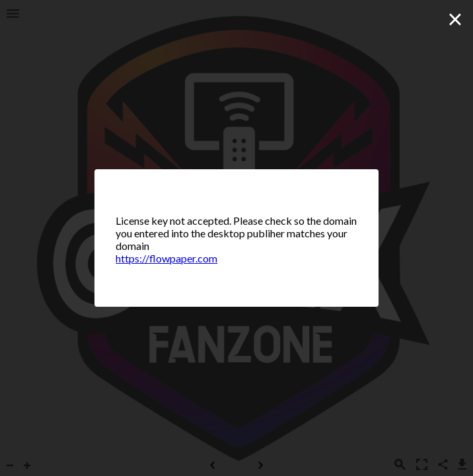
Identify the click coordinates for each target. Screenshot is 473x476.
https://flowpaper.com (166, 258)
